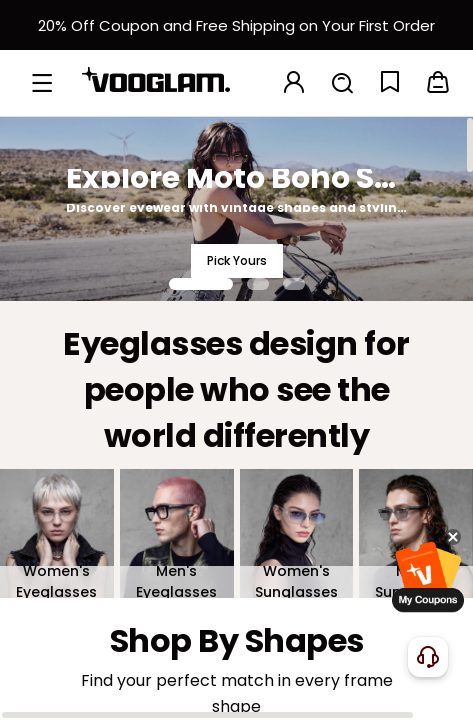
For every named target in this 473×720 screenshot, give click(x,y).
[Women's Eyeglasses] (57, 532)
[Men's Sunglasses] (416, 532)
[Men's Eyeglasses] (177, 532)
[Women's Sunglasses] (297, 532)
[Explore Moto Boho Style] (236, 208)
